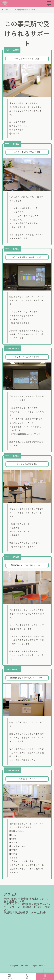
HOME (6, 10)
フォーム (9, 976)
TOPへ (45, 976)
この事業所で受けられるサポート (26, 10)
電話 (27, 976)
